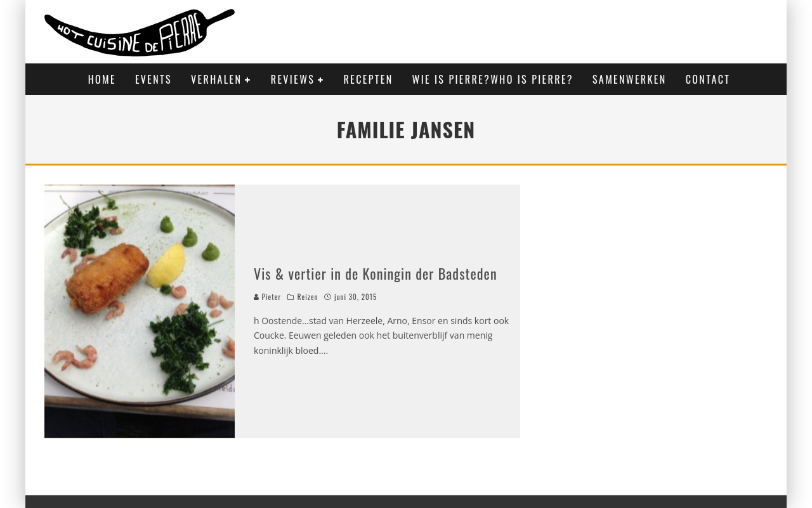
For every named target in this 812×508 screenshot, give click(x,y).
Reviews (293, 79)
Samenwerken (630, 79)
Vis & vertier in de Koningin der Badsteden (376, 273)
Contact (708, 79)
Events (154, 79)
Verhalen (216, 79)
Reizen (308, 297)
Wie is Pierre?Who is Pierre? (493, 79)
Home (102, 79)
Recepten (369, 79)
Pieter (267, 297)
